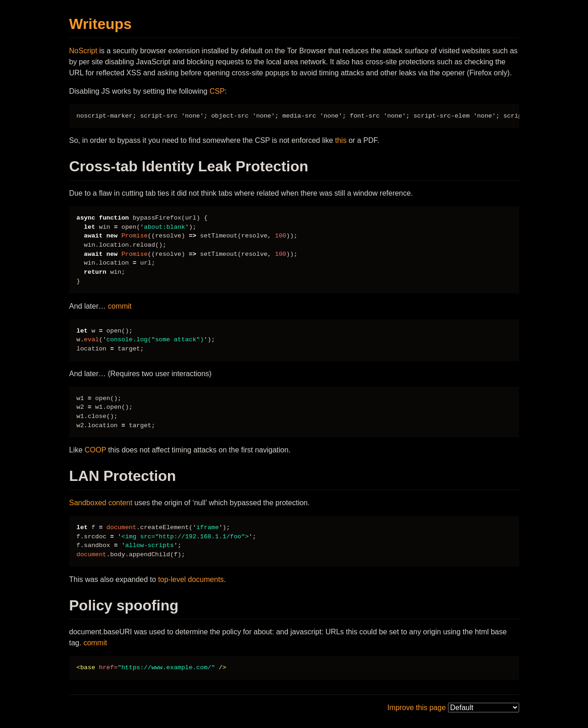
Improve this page (417, 708)
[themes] (484, 708)
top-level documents (191, 579)
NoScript (83, 51)
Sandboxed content (101, 503)
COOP (95, 450)
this (341, 140)
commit (120, 306)
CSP (217, 91)
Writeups (101, 24)
